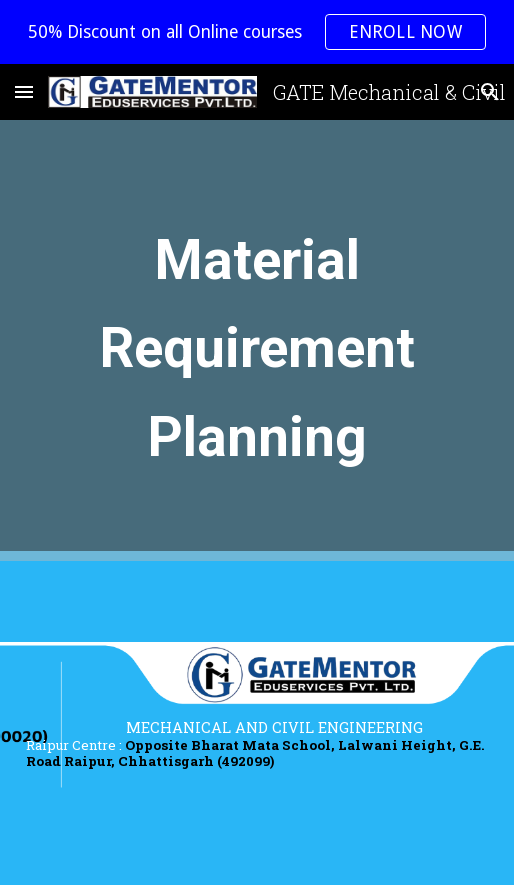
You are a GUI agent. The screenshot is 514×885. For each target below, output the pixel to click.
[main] (257, 340)
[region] (257, 32)
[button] (24, 91)
